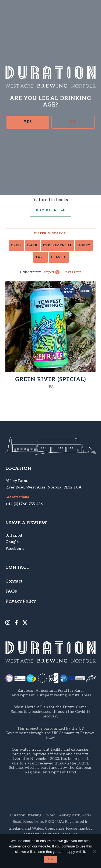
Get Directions (17, 497)
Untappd (14, 535)
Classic (59, 257)
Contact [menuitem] (14, 581)
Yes (28, 122)
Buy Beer (46, 210)
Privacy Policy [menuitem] (21, 601)
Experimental (58, 245)
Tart (40, 257)
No (73, 122)
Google (12, 542)
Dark (32, 245)
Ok (51, 859)
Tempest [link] (48, 272)
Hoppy (84, 245)
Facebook (15, 549)
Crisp (16, 245)
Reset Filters (72, 272)
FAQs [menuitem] (11, 591)
